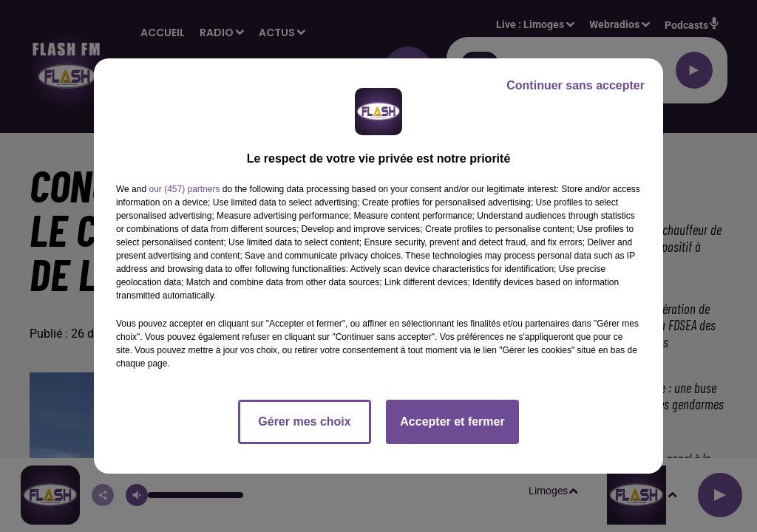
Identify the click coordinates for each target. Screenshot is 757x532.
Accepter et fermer (452, 422)
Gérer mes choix (304, 422)
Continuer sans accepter (576, 85)
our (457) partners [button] (184, 189)
